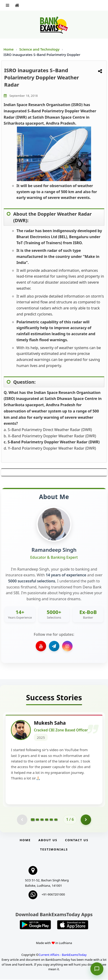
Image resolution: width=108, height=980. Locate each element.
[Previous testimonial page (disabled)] (22, 820)
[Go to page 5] (51, 820)
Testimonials (54, 850)
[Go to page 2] (37, 820)
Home (9, 49)
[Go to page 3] (42, 820)
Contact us (77, 840)
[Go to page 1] (33, 820)
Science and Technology (40, 49)
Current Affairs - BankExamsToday (62, 955)
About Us (48, 840)
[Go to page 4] (47, 820)
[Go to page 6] (56, 820)
